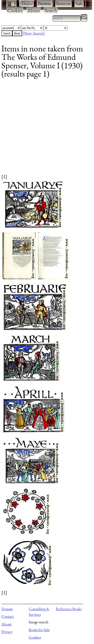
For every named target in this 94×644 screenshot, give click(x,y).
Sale (79, 3)
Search (51, 10)
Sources (63, 3)
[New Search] (34, 33)
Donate (7, 609)
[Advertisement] (44, 129)
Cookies (15, 10)
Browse (45, 3)
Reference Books (69, 609)
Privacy (7, 632)
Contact (8, 616)
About (34, 10)
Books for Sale (39, 630)
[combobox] (67, 18)
